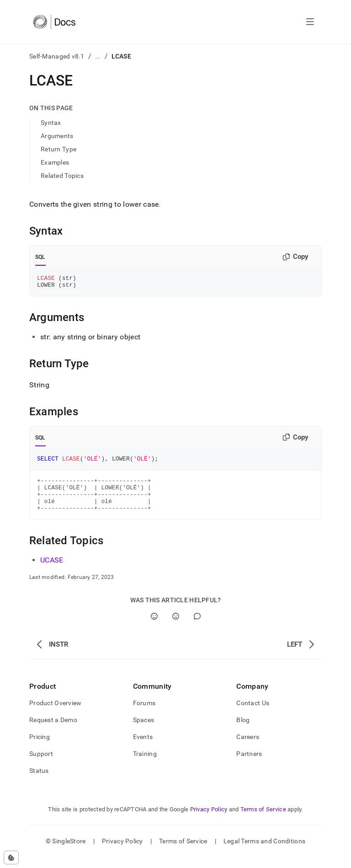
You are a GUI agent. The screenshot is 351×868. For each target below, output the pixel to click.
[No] (176, 627)
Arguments (57, 136)
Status (39, 782)
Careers (248, 748)
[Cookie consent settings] (11, 857)
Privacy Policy (209, 820)
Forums (144, 714)
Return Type (58, 149)
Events (143, 748)
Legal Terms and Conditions (264, 852)
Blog (243, 731)
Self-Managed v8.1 (57, 56)
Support (41, 765)
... (98, 56)
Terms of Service (263, 820)
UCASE (52, 571)
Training (145, 765)
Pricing (40, 748)
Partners (249, 765)
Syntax (51, 123)
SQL (40, 257)
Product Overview (55, 714)
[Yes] (154, 627)
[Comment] (197, 627)
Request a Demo (53, 731)
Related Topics (62, 176)
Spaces (144, 731)
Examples (55, 162)
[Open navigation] (310, 22)
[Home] (54, 22)
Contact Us (253, 714)
